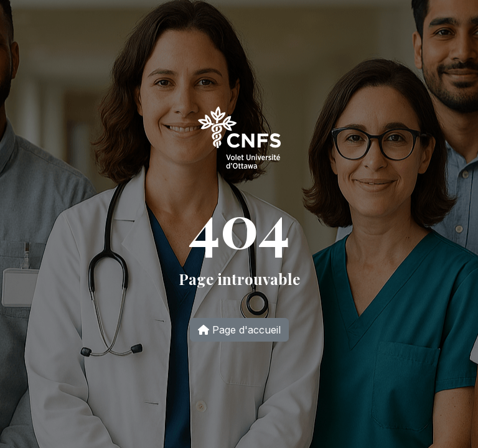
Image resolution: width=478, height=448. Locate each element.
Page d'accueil (239, 330)
